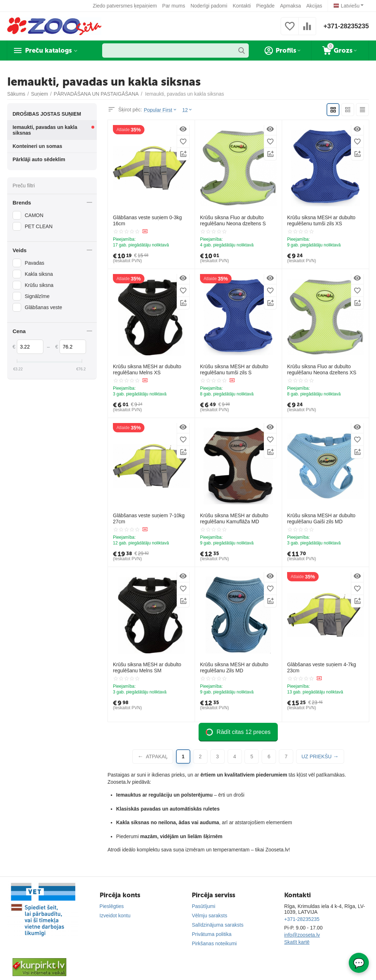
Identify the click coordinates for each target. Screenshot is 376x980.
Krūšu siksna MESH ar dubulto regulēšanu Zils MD (234, 667)
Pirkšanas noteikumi (214, 943)
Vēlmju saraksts (210, 916)
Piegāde (265, 6)
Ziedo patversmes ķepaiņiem (125, 6)
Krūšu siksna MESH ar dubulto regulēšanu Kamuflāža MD (234, 518)
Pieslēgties (112, 906)
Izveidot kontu (115, 916)
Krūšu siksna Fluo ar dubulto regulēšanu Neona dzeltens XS (322, 369)
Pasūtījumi (203, 906)
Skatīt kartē (297, 942)
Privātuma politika (212, 934)
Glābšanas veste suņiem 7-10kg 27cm (149, 518)
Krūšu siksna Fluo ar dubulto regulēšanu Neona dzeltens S (233, 220)
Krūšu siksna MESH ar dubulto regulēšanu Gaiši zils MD (321, 518)
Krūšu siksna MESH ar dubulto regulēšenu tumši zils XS (321, 220)
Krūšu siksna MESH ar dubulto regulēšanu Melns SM (147, 667)
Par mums (174, 6)
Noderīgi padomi (209, 6)
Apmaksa (290, 6)
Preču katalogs (48, 51)
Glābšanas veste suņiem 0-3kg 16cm (147, 220)
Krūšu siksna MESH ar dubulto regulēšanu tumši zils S (234, 369)
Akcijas (314, 6)
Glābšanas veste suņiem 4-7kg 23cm (322, 667)
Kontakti (242, 6)
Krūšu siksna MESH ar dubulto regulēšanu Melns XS (147, 369)
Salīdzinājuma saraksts (218, 925)
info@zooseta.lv (302, 935)
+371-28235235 (346, 26)
